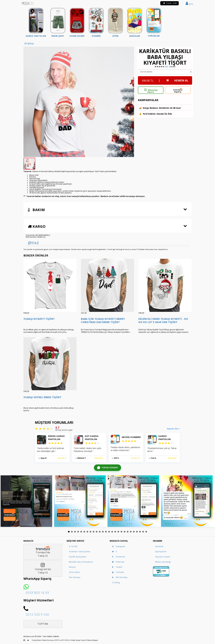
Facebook (118, 557)
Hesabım (159, 546)
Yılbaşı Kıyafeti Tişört (39, 319)
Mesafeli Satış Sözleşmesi (81, 562)
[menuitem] (36, 23)
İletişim (72, 567)
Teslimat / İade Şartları (80, 552)
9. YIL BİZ (73, 546)
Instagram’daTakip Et (43, 568)
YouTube (118, 572)
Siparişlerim (161, 552)
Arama (29, 43)
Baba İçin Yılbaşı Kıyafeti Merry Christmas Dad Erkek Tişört (103, 321)
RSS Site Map (120, 577)
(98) (166, 67)
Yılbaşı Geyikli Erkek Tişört (42, 397)
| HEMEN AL (165, 80)
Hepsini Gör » (174, 429)
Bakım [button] (36, 210)
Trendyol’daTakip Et (43, 552)
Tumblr (117, 567)
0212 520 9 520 (37, 614)
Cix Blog (116, 583)
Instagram (119, 546)
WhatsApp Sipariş (151, 91)
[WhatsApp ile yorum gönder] (108, 468)
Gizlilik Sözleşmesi (78, 557)
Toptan (43, 624)
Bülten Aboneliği (163, 562)
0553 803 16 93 (37, 593)
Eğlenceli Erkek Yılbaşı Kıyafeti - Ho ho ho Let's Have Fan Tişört (163, 321)
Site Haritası (75, 577)
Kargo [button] (37, 226)
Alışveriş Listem (163, 557)
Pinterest (118, 562)
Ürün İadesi (74, 572)
